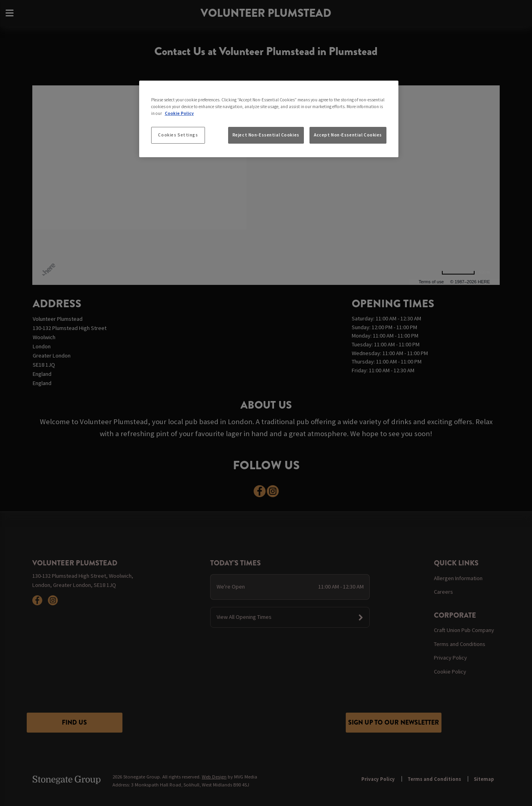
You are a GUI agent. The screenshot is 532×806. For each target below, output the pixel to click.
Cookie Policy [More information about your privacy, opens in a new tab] (179, 113)
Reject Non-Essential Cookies (266, 135)
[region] (269, 119)
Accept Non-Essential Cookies (348, 135)
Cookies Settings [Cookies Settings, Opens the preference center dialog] (178, 135)
